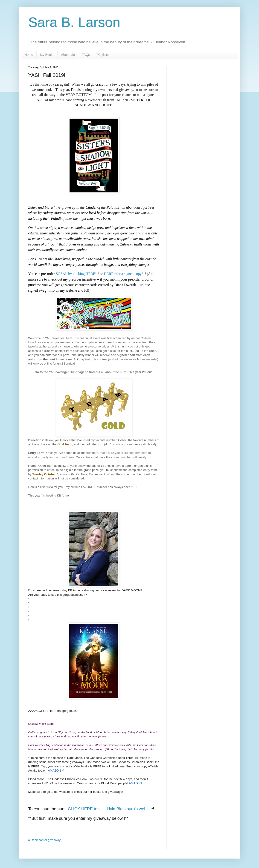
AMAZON (55, 771)
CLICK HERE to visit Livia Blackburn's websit (109, 809)
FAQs (86, 55)
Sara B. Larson (74, 22)
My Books (47, 55)
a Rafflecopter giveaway (45, 840)
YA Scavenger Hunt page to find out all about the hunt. (88, 372)
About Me (68, 55)
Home (29, 55)
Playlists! (103, 55)
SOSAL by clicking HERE (75, 274)
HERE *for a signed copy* (124, 274)
